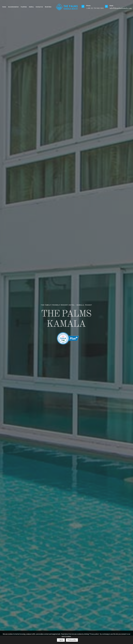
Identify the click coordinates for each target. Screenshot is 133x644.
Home (4, 7)
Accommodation (13, 7)
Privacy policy (72, 640)
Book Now (48, 7)
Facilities (24, 7)
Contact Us (39, 7)
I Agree (61, 640)
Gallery (31, 7)
